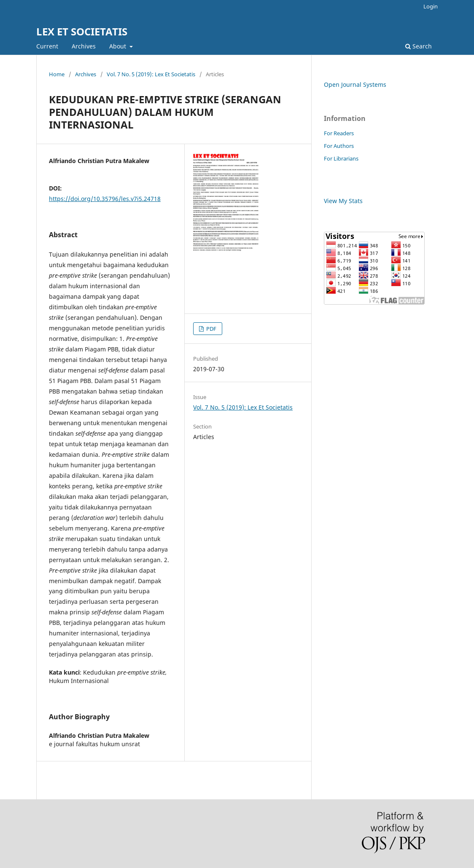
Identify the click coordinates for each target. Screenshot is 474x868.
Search (419, 46)
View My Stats (343, 201)
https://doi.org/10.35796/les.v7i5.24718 (105, 199)
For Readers (339, 133)
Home (57, 74)
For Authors (339, 146)
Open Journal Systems (355, 84)
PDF (211, 329)
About (118, 46)
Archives (84, 46)
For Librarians (341, 158)
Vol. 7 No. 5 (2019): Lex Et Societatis (151, 74)
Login (431, 6)
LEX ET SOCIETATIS (82, 31)
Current (47, 46)
